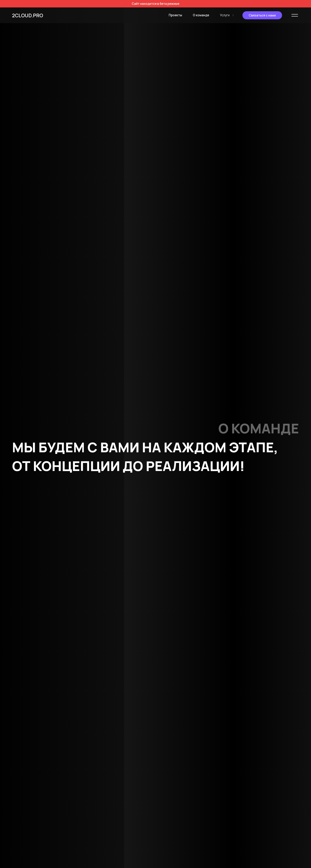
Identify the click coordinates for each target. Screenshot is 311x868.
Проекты (175, 15)
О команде (200, 15)
